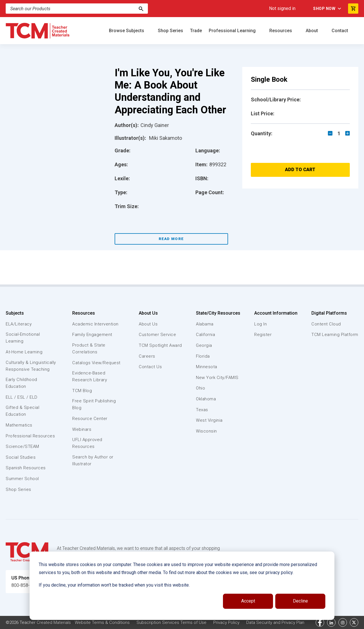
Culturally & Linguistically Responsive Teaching (31, 366)
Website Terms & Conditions (102, 622)
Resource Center (90, 419)
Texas (202, 410)
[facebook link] (320, 622)
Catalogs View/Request (96, 363)
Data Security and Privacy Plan (275, 622)
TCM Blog (82, 391)
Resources (281, 31)
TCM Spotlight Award (160, 345)
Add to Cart (300, 170)
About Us (148, 313)
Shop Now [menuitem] (324, 9)
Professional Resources (30, 436)
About (312, 31)
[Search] (141, 9)
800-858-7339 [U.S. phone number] (26, 585)
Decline (300, 601)
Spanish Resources (26, 468)
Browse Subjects (127, 31)
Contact (340, 31)
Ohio (200, 388)
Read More (171, 239)
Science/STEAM (22, 446)
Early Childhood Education (21, 383)
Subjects (15, 313)
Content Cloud (326, 324)
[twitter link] (354, 622)
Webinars (82, 429)
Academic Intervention (95, 324)
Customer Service (157, 335)
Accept (248, 601)
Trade (196, 31)
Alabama (205, 324)
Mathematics (19, 425)
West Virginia (209, 420)
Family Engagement (92, 335)
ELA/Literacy (19, 324)
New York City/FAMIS (217, 378)
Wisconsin (206, 431)
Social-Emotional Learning (23, 338)
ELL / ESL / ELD (22, 397)
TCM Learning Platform (335, 335)
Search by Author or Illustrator (93, 460)
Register (263, 335)
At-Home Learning (24, 352)
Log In (260, 324)
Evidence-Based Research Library (90, 376)
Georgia (204, 345)
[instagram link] (343, 622)
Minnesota (207, 367)
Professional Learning (233, 31)
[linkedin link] (331, 622)
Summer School (22, 479)
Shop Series (170, 31)
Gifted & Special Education (22, 411)
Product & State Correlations (89, 349)
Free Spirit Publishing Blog (94, 404)
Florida (203, 356)
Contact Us (150, 367)
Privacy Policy (226, 622)
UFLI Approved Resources (87, 443)
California (205, 335)
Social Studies (21, 457)
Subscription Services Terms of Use (171, 622)
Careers (147, 356)
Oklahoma (206, 399)
